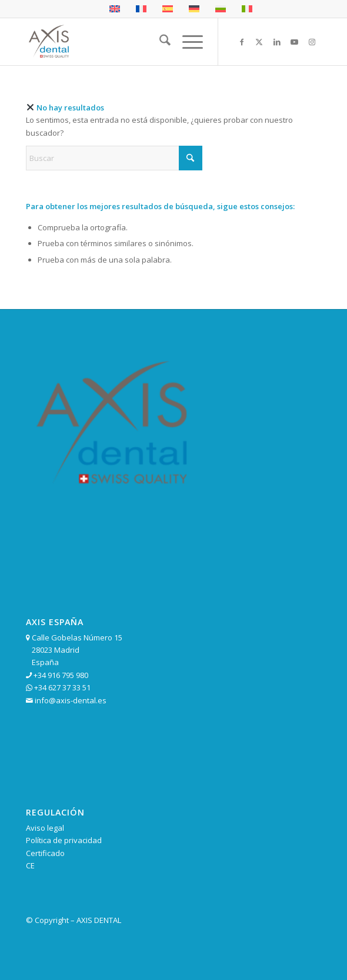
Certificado (45, 853)
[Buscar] (159, 42)
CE (30, 865)
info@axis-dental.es (71, 700)
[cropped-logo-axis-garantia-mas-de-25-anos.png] (144, 42)
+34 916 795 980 (61, 675)
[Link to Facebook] (242, 42)
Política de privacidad (64, 840)
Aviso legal (45, 828)
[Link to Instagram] (312, 42)
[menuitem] (159, 42)
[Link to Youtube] (295, 42)
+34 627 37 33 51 (62, 687)
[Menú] (187, 42)
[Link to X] (259, 42)
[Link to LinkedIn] (277, 42)
